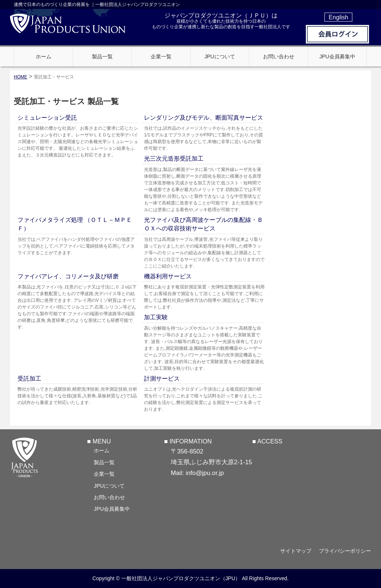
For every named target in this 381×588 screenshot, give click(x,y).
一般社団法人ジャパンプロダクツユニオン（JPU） (181, 578)
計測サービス (162, 379)
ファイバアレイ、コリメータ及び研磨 (68, 276)
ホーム (102, 450)
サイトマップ (295, 551)
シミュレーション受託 (47, 118)
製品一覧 (104, 462)
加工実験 (156, 317)
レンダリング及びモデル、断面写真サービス (204, 118)
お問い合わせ (109, 497)
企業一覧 (104, 474)
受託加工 (29, 379)
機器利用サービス (168, 276)
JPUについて (109, 486)
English (338, 17)
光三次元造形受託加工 (174, 159)
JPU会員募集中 (112, 509)
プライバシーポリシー (345, 551)
